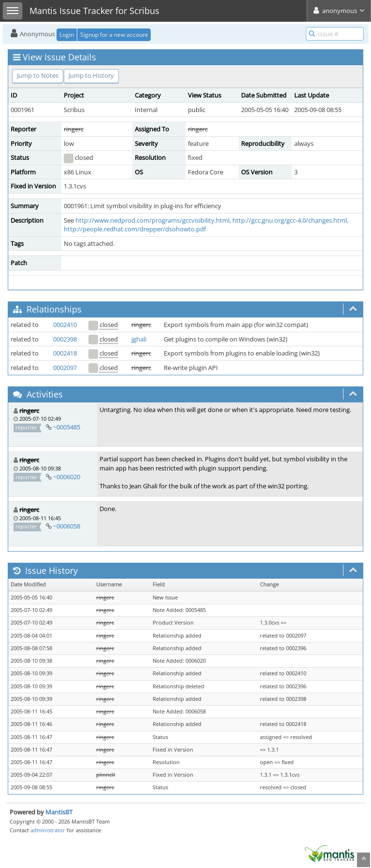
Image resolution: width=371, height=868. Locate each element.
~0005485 (67, 427)
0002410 (65, 325)
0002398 (65, 339)
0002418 (65, 353)
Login (67, 35)
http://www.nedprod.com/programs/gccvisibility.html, (153, 220)
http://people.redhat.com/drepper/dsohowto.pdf (135, 229)
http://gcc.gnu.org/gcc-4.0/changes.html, (290, 220)
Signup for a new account (114, 35)
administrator (48, 830)
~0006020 (67, 477)
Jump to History (91, 75)
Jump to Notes (38, 75)
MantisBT (59, 812)
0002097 (65, 368)
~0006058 (67, 526)
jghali (139, 339)
